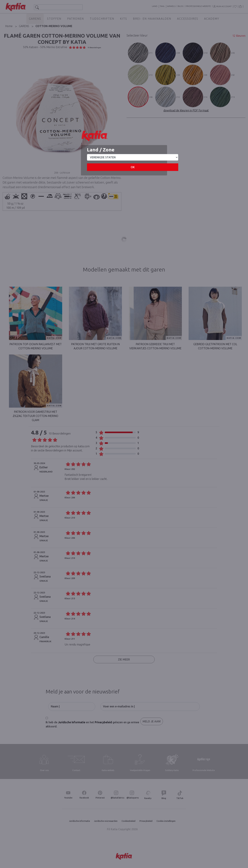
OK (133, 167)
